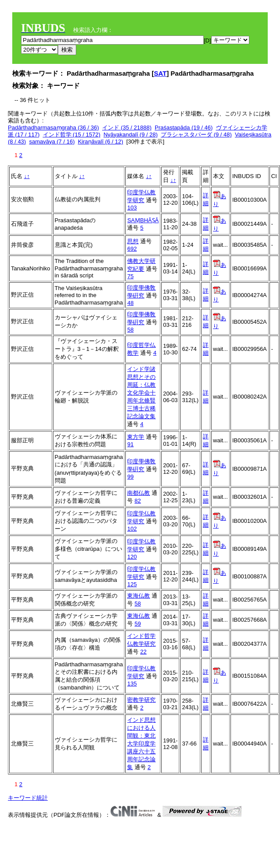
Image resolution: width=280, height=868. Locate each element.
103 (132, 208)
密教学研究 (141, 700)
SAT (160, 73)
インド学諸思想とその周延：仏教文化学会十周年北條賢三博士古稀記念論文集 (141, 393)
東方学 (136, 437)
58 (130, 330)
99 (130, 477)
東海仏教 (138, 596)
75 (130, 276)
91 (130, 444)
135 (132, 684)
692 (132, 249)
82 (138, 501)
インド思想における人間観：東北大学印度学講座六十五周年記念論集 (141, 744)
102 (132, 529)
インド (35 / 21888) (127, 128)
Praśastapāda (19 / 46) (184, 128)
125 (132, 584)
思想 (133, 241)
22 (143, 652)
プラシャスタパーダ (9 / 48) (196, 135)
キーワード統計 (28, 798)
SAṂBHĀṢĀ (143, 220)
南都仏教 (138, 493)
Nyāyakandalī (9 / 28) (131, 135)
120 (132, 557)
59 (138, 624)
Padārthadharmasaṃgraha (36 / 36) (53, 128)
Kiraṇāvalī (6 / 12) (101, 142)
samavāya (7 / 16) (52, 142)
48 (130, 303)
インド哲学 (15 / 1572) (72, 135)
